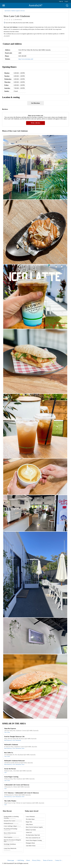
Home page (11, 860)
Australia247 (36, 5)
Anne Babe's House (31, 846)
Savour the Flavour (10, 769)
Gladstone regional (15, 11)
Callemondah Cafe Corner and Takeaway (17, 785)
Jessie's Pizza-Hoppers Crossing (34, 840)
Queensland (7, 11)
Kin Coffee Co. (9, 753)
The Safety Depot (30, 819)
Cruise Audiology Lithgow (12, 826)
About (28, 860)
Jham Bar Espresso (10, 728)
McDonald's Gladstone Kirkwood (14, 761)
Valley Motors (29, 824)
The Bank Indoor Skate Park (33, 835)
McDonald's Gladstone (11, 745)
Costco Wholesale (30, 816)
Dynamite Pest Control (13, 821)
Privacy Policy (36, 860)
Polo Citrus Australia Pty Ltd (33, 838)
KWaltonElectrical (11, 823)
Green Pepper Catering (11, 777)
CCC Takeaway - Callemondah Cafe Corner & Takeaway (22, 793)
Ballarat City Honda (31, 830)
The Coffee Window (10, 801)
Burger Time (29, 822)
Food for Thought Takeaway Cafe (14, 737)
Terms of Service (48, 860)
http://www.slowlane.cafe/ (26, 59)
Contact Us (58, 860)
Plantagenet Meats (30, 843)
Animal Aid (29, 832)
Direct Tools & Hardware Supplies (34, 827)
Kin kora (23, 11)
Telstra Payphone (11, 837)
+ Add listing (20, 860)
